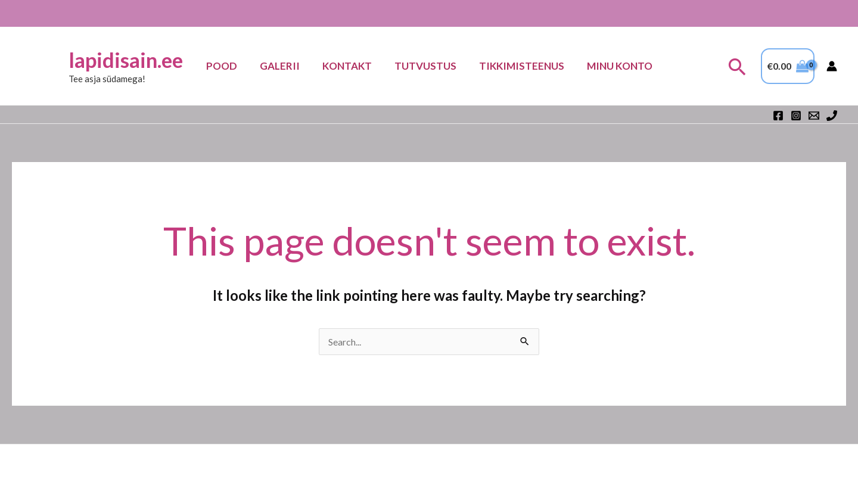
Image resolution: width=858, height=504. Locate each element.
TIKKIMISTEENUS (518, 66)
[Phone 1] (832, 116)
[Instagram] (796, 116)
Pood (228, 66)
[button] (737, 66)
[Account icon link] (832, 66)
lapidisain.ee (133, 60)
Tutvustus (424, 66)
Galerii (283, 66)
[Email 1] (814, 116)
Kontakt (348, 66)
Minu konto (614, 66)
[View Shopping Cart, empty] (788, 66)
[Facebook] (778, 116)
